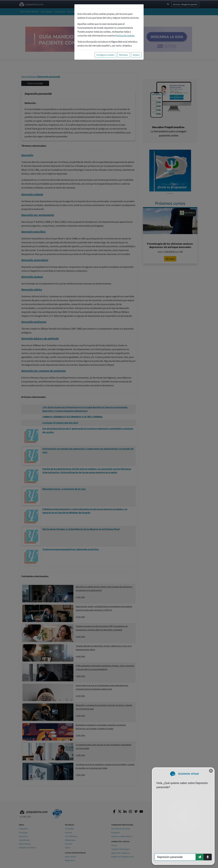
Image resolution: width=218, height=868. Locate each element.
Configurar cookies (105, 55)
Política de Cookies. (125, 36)
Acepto (136, 55)
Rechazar (124, 55)
